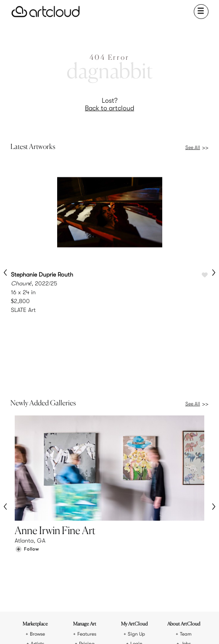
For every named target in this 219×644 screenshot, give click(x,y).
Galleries (37, 539)
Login (136, 528)
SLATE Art (23, 310)
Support (87, 539)
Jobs (186, 528)
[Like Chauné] (205, 275)
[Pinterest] (88, 626)
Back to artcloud (109, 108)
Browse (37, 519)
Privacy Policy (126, 597)
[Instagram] (74, 626)
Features (87, 519)
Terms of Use (93, 597)
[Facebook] (103, 626)
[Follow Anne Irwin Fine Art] (27, 479)
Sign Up (136, 519)
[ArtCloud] (46, 12)
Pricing (87, 528)
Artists (37, 528)
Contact (186, 539)
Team (186, 519)
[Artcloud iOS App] (130, 627)
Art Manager (136, 539)
